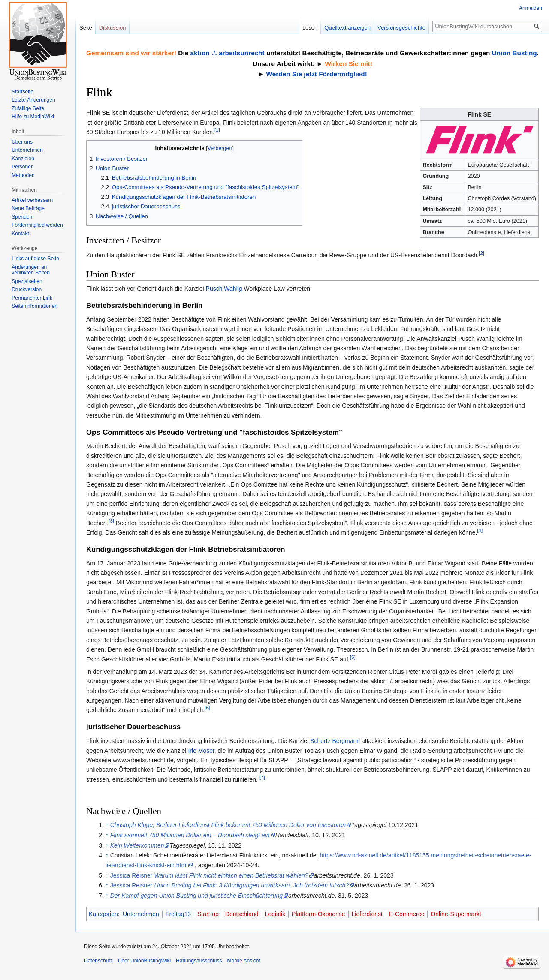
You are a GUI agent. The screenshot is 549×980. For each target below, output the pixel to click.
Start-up (208, 914)
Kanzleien (23, 159)
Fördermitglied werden (37, 225)
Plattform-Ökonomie (318, 914)
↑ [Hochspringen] (107, 825)
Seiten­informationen (35, 306)
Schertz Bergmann (335, 741)
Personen (23, 167)
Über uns (22, 142)
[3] (111, 521)
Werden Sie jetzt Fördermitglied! (317, 74)
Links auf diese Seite (35, 259)
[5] (353, 657)
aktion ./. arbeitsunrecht (227, 53)
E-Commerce (407, 914)
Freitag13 (178, 914)
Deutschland (242, 914)
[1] (217, 130)
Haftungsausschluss (199, 961)
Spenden (22, 217)
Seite (86, 28)
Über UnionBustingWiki (144, 961)
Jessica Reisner (209, 875)
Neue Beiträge (28, 208)
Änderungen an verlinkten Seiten (31, 270)
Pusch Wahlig (224, 289)
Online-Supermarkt (456, 914)
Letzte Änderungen (33, 100)
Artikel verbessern (32, 200)
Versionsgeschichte (401, 28)
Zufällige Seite (28, 108)
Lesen (310, 28)
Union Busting (514, 53)
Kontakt (20, 234)
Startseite (23, 92)
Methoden (23, 175)
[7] (262, 777)
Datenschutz (98, 961)
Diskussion (113, 28)
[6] (207, 708)
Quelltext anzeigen (347, 28)
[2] (481, 253)
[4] (480, 530)
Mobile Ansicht (243, 961)
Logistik (275, 914)
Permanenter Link (32, 298)
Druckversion (27, 289)
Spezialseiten (27, 281)
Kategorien (103, 914)
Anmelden (531, 8)
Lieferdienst (367, 914)
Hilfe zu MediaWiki (33, 117)
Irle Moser (201, 751)
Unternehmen (141, 914)
